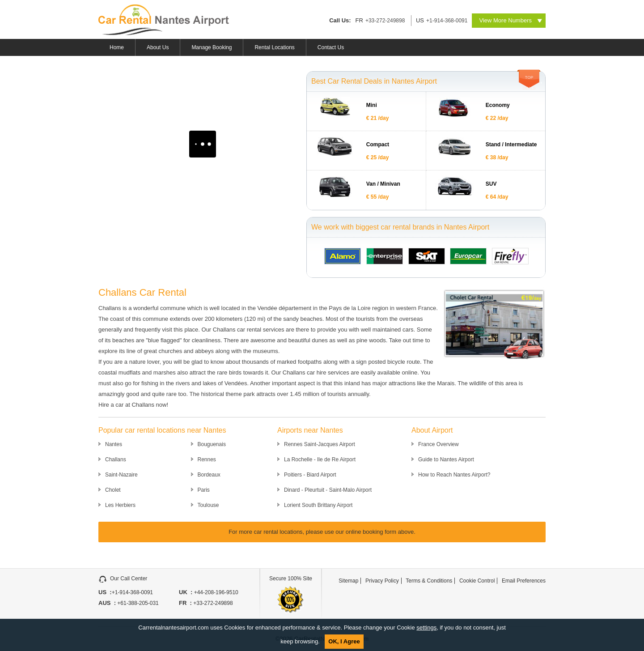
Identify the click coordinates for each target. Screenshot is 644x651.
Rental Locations (274, 47)
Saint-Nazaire (121, 475)
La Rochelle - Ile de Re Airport (320, 460)
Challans (116, 460)
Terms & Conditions (429, 581)
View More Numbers (505, 20)
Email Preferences (524, 581)
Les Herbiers (120, 505)
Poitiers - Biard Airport (310, 475)
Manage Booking (212, 47)
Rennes (207, 460)
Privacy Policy (382, 581)
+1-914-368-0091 (447, 21)
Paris (204, 490)
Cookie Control (477, 581)
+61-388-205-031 (137, 603)
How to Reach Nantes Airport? (454, 475)
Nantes (114, 444)
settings (426, 628)
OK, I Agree (344, 641)
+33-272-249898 (385, 21)
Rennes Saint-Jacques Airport (320, 444)
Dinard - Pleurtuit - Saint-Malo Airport (328, 490)
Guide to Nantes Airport (446, 460)
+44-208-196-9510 (215, 592)
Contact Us (331, 47)
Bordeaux (209, 475)
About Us (158, 47)
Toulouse (208, 505)
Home (117, 47)
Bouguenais (212, 444)
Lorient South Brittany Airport (318, 505)
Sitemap (348, 581)
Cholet (113, 490)
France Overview (439, 444)
